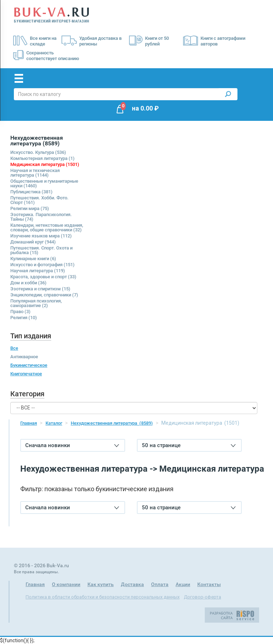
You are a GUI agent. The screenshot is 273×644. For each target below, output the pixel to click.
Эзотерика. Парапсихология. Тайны (41, 217)
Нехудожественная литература (112, 423)
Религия (24, 318)
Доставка (132, 584)
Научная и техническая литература (35, 173)
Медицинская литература (45, 164)
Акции (183, 584)
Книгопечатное (26, 374)
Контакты (209, 584)
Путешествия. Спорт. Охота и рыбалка (41, 250)
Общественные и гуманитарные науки (44, 183)
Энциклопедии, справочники (44, 295)
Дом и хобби (28, 283)
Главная (29, 423)
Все (14, 348)
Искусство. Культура (38, 152)
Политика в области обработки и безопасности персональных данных (103, 597)
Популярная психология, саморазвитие (36, 303)
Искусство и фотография (42, 265)
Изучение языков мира (41, 236)
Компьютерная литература (42, 158)
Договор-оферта (202, 597)
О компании (66, 584)
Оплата (160, 584)
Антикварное (24, 357)
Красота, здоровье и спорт (43, 277)
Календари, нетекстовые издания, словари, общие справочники (47, 227)
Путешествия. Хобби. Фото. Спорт (39, 200)
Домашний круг (33, 242)
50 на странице (189, 445)
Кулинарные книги (33, 259)
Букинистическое (29, 365)
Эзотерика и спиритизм (40, 289)
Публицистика (31, 192)
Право (20, 312)
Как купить (101, 584)
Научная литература (38, 271)
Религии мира (30, 208)
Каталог (54, 423)
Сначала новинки (72, 445)
